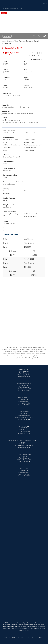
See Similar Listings (37, 60)
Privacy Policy (24, 637)
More (45, 3)
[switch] (34, 36)
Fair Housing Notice (30, 639)
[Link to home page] (2, 3)
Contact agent (7, 36)
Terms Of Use (9, 637)
